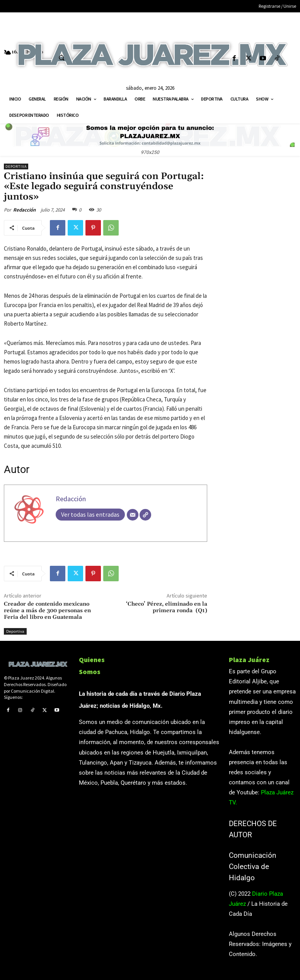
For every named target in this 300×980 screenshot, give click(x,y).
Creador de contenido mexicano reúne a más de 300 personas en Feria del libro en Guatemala (47, 611)
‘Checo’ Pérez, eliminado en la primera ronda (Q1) (167, 607)
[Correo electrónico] (133, 515)
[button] (61, 58)
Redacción (24, 210)
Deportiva (16, 166)
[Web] (145, 515)
